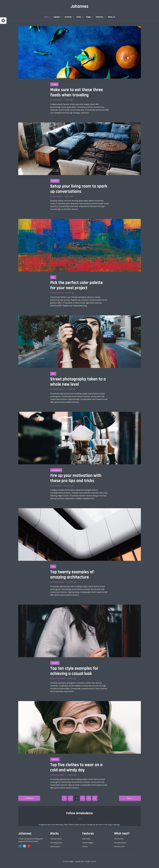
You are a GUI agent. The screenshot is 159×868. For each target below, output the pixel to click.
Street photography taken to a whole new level (78, 382)
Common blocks (56, 839)
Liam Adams (57, 100)
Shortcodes (86, 839)
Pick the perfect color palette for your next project (76, 285)
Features (99, 17)
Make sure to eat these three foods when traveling (77, 93)
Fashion (55, 181)
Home (46, 17)
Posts (79, 17)
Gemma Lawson (58, 389)
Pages (89, 17)
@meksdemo (84, 813)
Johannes (79, 6)
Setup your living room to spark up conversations (79, 189)
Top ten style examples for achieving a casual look (74, 671)
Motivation (56, 470)
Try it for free (119, 839)
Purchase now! (119, 846)
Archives (68, 17)
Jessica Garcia (57, 293)
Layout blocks (55, 846)
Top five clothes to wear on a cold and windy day (76, 768)
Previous (30, 798)
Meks (72, 861)
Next (129, 798)
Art (53, 277)
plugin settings (114, 825)
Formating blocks (56, 843)
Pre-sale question (120, 843)
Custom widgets (88, 843)
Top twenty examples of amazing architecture (72, 575)
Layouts (57, 17)
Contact (85, 846)
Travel (54, 84)
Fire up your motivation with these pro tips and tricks (76, 478)
